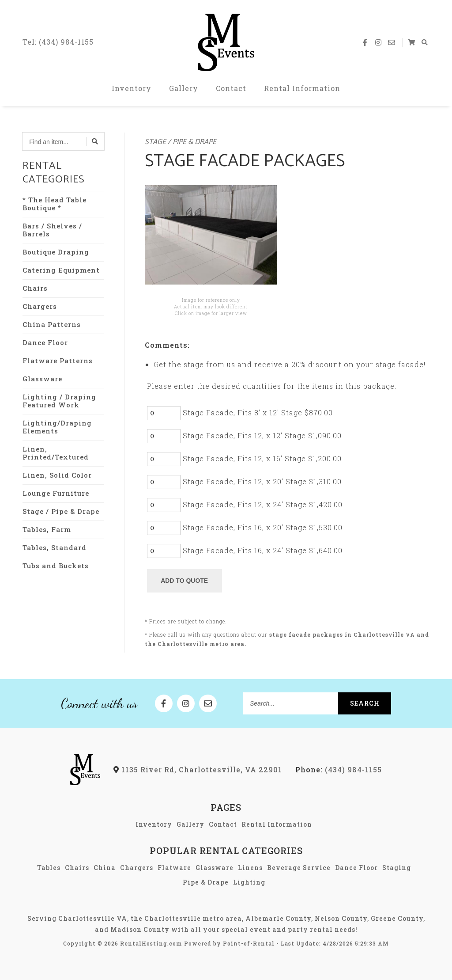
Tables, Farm (47, 529)
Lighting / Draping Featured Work (59, 401)
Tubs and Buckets (56, 566)
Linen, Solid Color (57, 475)
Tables (49, 868)
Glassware (42, 379)
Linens (250, 868)
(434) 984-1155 (339, 769)
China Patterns (52, 324)
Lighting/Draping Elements (57, 427)
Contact (231, 88)
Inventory (132, 88)
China (105, 868)
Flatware (174, 868)
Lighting (249, 882)
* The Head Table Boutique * (55, 204)
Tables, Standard (55, 547)
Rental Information (302, 88)
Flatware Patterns (58, 361)
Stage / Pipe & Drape (61, 511)
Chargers (40, 306)
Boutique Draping (56, 252)
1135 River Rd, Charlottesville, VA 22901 (198, 769)
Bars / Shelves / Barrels (52, 230)
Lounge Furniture (56, 493)
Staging (397, 868)
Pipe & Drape (206, 882)
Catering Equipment (61, 270)
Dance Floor (45, 342)
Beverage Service (299, 868)
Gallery (184, 88)
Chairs (35, 288)
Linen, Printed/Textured (56, 453)
